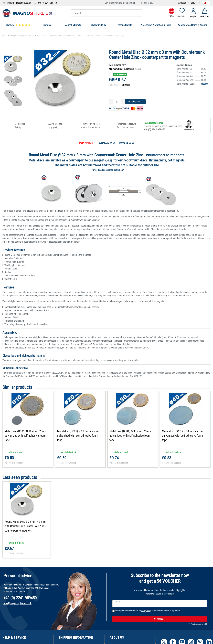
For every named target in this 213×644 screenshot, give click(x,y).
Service (195, 3)
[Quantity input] (117, 102)
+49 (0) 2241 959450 (47, 3)
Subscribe (180, 619)
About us (182, 3)
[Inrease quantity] (123, 102)
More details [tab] (127, 143)
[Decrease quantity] (111, 102)
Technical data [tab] (106, 143)
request (204, 84)
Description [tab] (86, 143)
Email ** (118, 602)
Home (5, 36)
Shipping (126, 85)
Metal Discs (42, 36)
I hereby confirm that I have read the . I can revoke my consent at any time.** (148, 611)
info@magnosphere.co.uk (19, 3)
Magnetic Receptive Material (22, 36)
